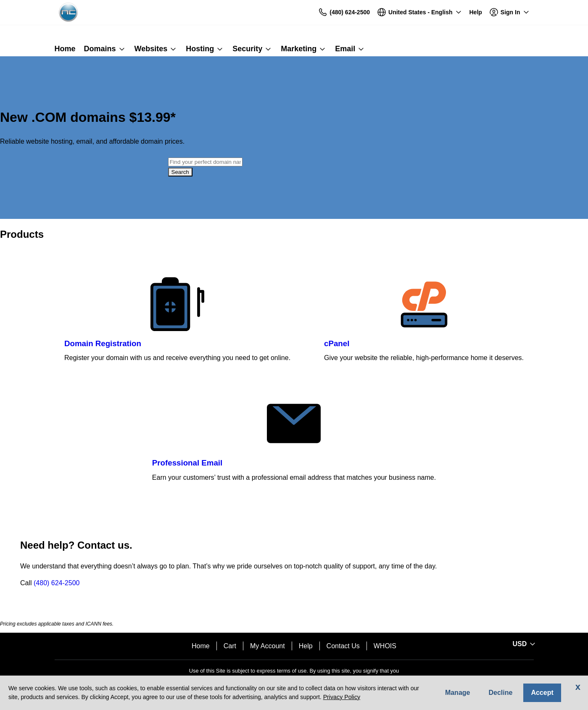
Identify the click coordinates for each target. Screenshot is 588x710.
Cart (230, 646)
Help (306, 646)
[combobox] (205, 162)
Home (201, 646)
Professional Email (187, 463)
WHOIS (385, 646)
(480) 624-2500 (57, 583)
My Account (268, 646)
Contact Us (343, 646)
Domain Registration (103, 343)
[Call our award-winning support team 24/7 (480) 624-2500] (476, 12)
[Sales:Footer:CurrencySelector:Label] (523, 644)
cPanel (337, 343)
